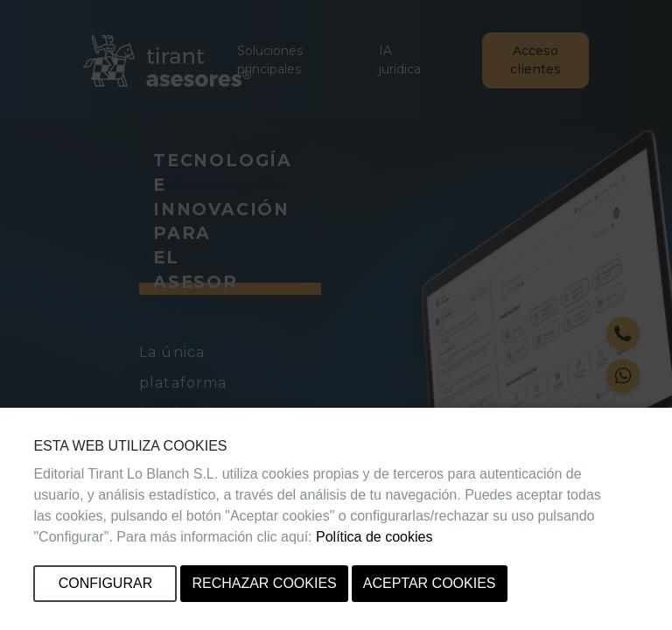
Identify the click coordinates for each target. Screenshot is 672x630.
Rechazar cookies (264, 583)
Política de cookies (374, 537)
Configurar (106, 583)
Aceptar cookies (430, 583)
